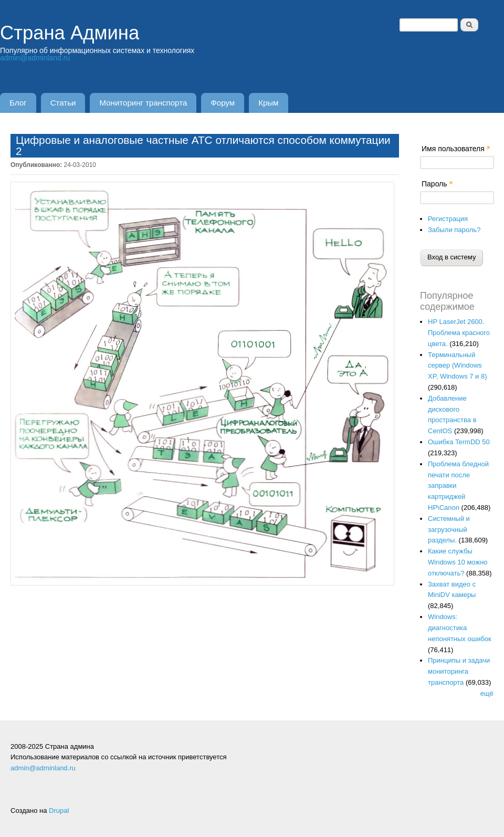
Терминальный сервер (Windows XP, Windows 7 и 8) (458, 366)
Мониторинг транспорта (144, 103)
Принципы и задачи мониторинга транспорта (459, 671)
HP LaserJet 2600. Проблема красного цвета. (459, 333)
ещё (487, 693)
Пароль (437, 184)
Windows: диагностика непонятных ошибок (460, 628)
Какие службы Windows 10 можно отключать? (458, 562)
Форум (223, 103)
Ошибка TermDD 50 (459, 442)
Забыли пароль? (454, 230)
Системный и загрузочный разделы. (449, 530)
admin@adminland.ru (35, 58)
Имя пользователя (456, 149)
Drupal (59, 810)
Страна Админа (70, 33)
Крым (268, 103)
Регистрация (448, 219)
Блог (18, 103)
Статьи (63, 103)
